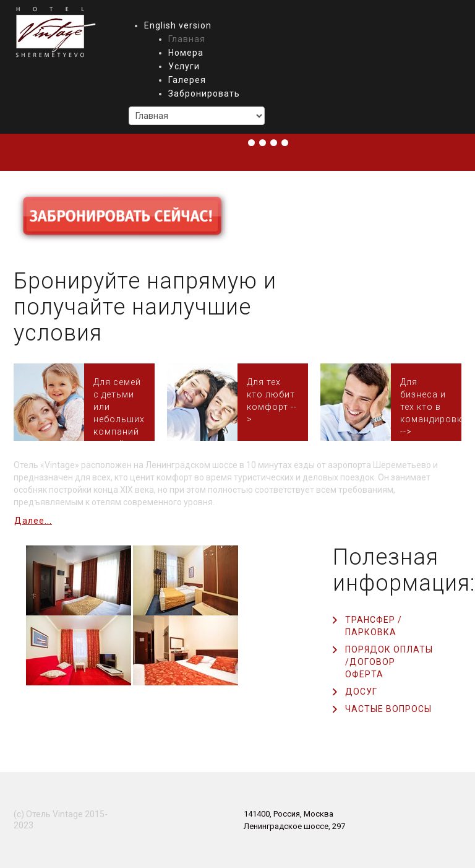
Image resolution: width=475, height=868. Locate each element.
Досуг (361, 692)
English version (178, 25)
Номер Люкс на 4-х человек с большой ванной (119, 402)
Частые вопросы (388, 709)
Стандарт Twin (426, 402)
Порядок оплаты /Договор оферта (389, 662)
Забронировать (204, 93)
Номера (186, 53)
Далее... (33, 521)
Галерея (187, 80)
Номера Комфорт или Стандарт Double (273, 402)
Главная (187, 39)
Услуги (184, 66)
